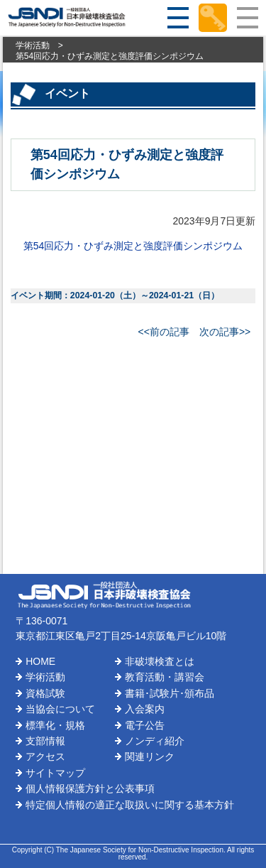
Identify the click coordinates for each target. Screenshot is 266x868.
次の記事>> (225, 332)
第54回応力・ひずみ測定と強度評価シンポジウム (133, 246)
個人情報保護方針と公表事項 (90, 788)
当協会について (60, 709)
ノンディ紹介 (155, 741)
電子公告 (145, 725)
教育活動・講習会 (165, 677)
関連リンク (150, 756)
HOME (40, 661)
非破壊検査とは (160, 661)
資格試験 (45, 693)
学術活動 (33, 45)
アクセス (45, 756)
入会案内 (145, 709)
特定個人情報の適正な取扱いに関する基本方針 (130, 805)
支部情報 (45, 741)
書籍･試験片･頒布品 (170, 693)
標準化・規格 (55, 725)
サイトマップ (55, 773)
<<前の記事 (164, 332)
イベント (67, 93)
